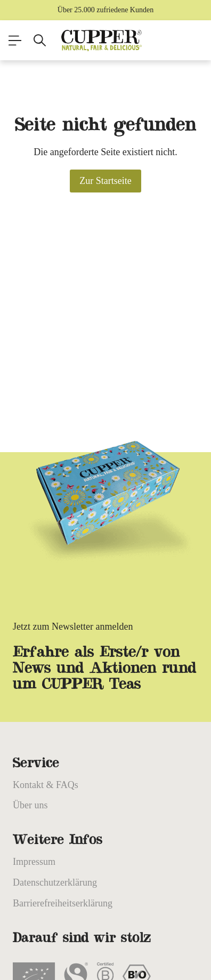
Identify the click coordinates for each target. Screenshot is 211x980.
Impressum (34, 862)
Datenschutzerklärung (55, 882)
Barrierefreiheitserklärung (63, 903)
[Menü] (15, 41)
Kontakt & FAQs (46, 785)
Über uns (30, 805)
